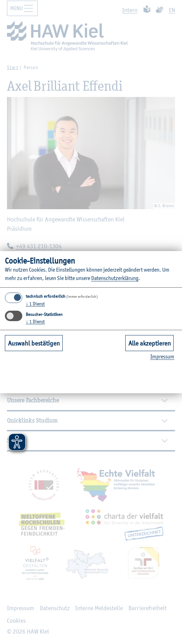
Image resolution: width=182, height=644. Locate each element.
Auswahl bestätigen (34, 343)
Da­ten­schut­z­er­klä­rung (115, 278)
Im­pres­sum (162, 357)
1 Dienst (35, 304)
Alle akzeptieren (150, 343)
